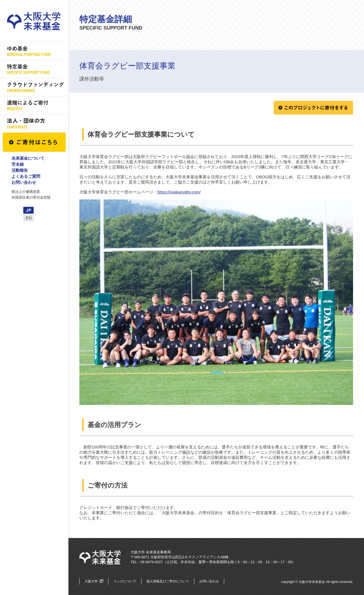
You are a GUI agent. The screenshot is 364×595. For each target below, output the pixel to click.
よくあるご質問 (26, 176)
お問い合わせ (24, 182)
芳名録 (18, 164)
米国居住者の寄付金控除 (31, 197)
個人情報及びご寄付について (168, 581)
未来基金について (28, 158)
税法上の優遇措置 (26, 192)
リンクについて (125, 581)
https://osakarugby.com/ (179, 192)
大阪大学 (91, 581)
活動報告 (20, 170)
